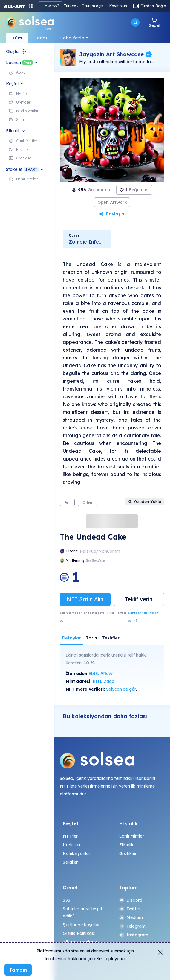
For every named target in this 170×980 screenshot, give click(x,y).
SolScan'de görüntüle (127, 689)
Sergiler (70, 862)
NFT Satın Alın (85, 599)
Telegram (132, 926)
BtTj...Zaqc (103, 681)
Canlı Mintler (132, 836)
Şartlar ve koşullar (81, 925)
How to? (50, 6)
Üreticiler (72, 845)
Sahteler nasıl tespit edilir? (143, 617)
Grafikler (128, 853)
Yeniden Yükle (144, 502)
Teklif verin (139, 599)
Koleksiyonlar (76, 853)
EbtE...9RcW (101, 674)
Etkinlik (126, 845)
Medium (131, 917)
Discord (131, 900)
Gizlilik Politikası (79, 933)
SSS (66, 900)
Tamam (18, 970)
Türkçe (70, 6)
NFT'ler (70, 836)
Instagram (134, 935)
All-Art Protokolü (80, 942)
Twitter (130, 909)
